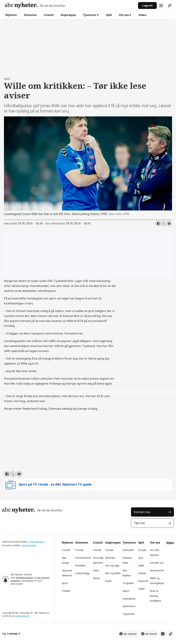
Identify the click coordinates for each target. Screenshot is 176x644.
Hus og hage (112, 565)
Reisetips (110, 558)
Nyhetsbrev (129, 606)
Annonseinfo (157, 570)
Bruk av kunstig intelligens (155, 596)
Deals (108, 581)
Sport (65, 583)
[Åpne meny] (161, 5)
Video (142, 15)
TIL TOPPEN (10, 634)
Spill (109, 15)
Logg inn (147, 5)
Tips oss (139, 523)
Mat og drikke (113, 573)
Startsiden (128, 550)
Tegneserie (129, 614)
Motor (97, 578)
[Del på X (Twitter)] (164, 224)
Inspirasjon (68, 15)
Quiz (141, 558)
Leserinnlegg (82, 573)
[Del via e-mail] (169, 224)
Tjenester (90, 15)
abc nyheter (130, 634)
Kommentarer (83, 558)
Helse (96, 570)
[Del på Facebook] (158, 224)
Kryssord (143, 581)
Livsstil (49, 15)
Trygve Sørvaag (36, 542)
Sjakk (141, 565)
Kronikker (81, 565)
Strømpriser (129, 599)
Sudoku (142, 573)
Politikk (66, 591)
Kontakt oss (142, 512)
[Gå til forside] (35, 5)
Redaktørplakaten (24, 578)
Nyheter (11, 15)
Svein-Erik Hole (29, 545)
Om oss (124, 15)
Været (126, 591)
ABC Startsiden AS (20, 616)
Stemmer (30, 15)
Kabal (141, 589)
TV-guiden (128, 583)
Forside (66, 550)
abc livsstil (151, 634)
